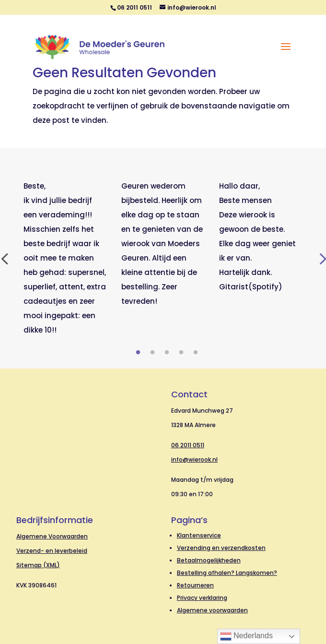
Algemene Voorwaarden (52, 536)
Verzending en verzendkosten (221, 548)
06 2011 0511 (188, 445)
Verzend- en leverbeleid (52, 551)
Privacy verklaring (202, 598)
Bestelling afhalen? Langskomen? (227, 573)
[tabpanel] (65, 258)
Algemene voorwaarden (212, 610)
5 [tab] (196, 353)
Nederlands (246, 636)
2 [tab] (152, 353)
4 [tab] (181, 353)
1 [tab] (138, 353)
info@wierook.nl (194, 459)
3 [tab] (167, 353)
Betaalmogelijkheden (209, 560)
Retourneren (195, 585)
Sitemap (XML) (38, 565)
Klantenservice (199, 535)
